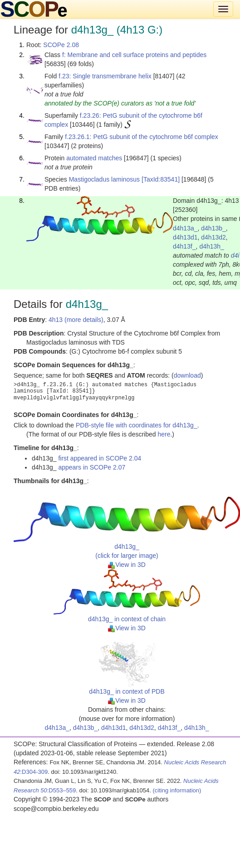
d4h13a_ (185, 228)
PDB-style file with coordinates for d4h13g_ (137, 425)
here (164, 434)
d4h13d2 (213, 237)
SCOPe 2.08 (61, 45)
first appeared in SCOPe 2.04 (100, 458)
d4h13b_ (213, 228)
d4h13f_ (184, 246)
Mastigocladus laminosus (104, 179)
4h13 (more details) (76, 320)
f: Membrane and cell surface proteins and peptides (134, 55)
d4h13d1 (185, 237)
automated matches (94, 158)
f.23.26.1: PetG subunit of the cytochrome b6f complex (142, 137)
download (187, 375)
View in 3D (127, 565)
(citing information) (177, 790)
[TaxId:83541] (161, 179)
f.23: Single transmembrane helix (105, 76)
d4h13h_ (212, 246)
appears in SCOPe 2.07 (92, 467)
